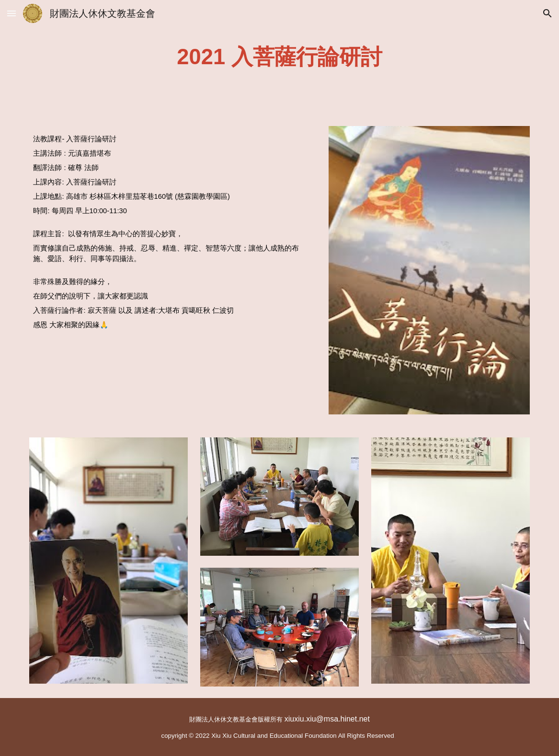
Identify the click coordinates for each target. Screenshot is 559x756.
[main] (280, 57)
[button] (11, 13)
